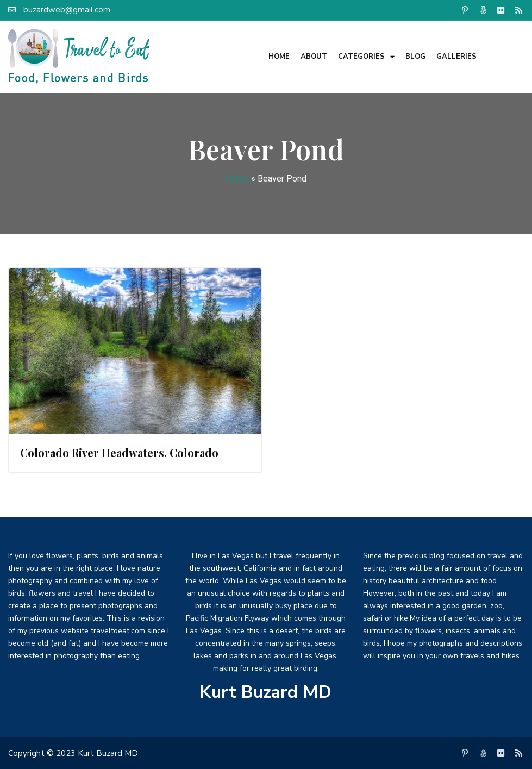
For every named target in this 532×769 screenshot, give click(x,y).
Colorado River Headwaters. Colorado (119, 452)
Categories (366, 57)
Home (279, 57)
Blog (415, 57)
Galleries (456, 57)
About (314, 57)
